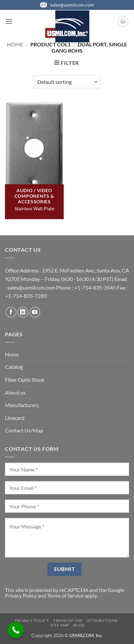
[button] (9, 21)
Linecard (15, 418)
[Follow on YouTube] (35, 312)
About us (15, 392)
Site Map (60, 625)
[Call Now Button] (16, 630)
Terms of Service (65, 595)
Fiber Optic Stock (25, 380)
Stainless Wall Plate (34, 208)
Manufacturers (22, 405)
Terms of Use (68, 620)
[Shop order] (67, 82)
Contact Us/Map (24, 430)
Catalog (14, 367)
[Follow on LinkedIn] (23, 312)
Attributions (102, 620)
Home (15, 44)
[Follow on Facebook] (11, 312)
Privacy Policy (21, 595)
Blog (79, 625)
